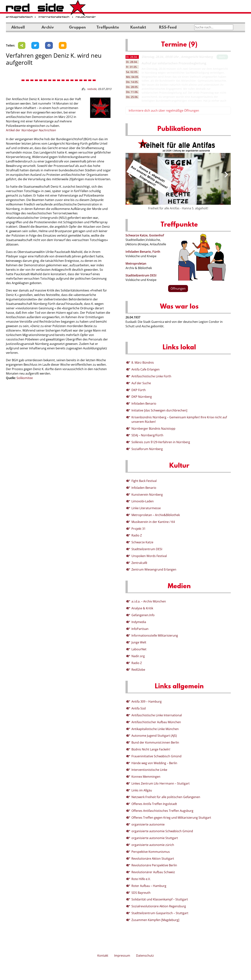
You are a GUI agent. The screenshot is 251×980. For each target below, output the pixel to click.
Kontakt (138, 28)
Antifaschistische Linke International (157, 715)
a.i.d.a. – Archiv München (149, 601)
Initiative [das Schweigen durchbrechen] (159, 410)
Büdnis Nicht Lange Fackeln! (151, 749)
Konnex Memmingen (146, 777)
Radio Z (137, 535)
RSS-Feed (168, 28)
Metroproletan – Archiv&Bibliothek (156, 515)
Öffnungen (178, 289)
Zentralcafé (139, 563)
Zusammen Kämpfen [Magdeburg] (155, 920)
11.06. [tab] (132, 92)
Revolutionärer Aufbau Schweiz (153, 872)
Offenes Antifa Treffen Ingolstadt (154, 804)
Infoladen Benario (144, 403)
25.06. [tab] (132, 97)
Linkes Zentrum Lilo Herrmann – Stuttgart (161, 783)
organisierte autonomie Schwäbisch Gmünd (162, 831)
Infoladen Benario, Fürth (143, 252)
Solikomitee (25, 378)
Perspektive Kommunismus (151, 852)
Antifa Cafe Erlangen (146, 369)
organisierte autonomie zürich (153, 845)
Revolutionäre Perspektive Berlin (154, 865)
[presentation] (130, 174)
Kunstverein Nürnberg (147, 495)
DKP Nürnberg (142, 397)
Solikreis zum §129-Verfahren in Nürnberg (161, 442)
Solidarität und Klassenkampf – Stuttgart (160, 899)
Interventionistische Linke (149, 770)
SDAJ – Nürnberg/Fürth (147, 435)
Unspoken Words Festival (149, 556)
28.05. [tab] (132, 87)
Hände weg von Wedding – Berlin (154, 763)
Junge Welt (139, 642)
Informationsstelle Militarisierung (155, 635)
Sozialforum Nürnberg (147, 449)
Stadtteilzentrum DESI (141, 275)
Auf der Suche (141, 383)
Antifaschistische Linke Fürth (151, 376)
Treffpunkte (108, 28)
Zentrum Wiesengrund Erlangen (154, 569)
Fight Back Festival (144, 481)
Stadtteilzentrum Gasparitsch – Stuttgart (160, 913)
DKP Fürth (139, 390)
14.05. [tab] (132, 82)
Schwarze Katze (142, 542)
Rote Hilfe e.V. (141, 879)
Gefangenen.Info (143, 615)
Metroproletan (136, 263)
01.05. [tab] (132, 67)
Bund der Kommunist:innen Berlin (155, 742)
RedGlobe (138, 670)
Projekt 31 (138, 529)
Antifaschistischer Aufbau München (156, 722)
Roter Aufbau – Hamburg (149, 886)
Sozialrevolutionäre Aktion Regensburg (159, 906)
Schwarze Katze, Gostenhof (145, 235)
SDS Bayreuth (141, 893)
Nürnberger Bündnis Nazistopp (153, 429)
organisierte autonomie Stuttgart (155, 838)
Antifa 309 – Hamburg (147, 701)
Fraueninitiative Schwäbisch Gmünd (156, 756)
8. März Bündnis (143, 363)
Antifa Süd (139, 708)
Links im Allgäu (142, 790)
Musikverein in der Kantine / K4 (153, 522)
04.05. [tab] (132, 77)
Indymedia (139, 622)
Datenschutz (145, 956)
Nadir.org (138, 656)
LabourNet (139, 649)
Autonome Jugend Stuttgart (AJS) (154, 736)
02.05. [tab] (132, 72)
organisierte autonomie (148, 824)
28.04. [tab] (132, 57)
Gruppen (77, 28)
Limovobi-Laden (143, 501)
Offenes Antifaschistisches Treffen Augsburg (162, 811)
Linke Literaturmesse (146, 508)
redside (92, 89)
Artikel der (31, 130)
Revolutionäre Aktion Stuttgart (153, 859)
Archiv (48, 28)
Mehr (222, 57)
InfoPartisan (140, 629)
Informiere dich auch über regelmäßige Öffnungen (164, 111)
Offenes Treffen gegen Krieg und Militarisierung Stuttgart (171, 818)
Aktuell (18, 28)
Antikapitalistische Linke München (155, 729)
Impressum (122, 956)
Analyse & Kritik (142, 608)
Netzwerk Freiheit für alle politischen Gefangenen (166, 797)
